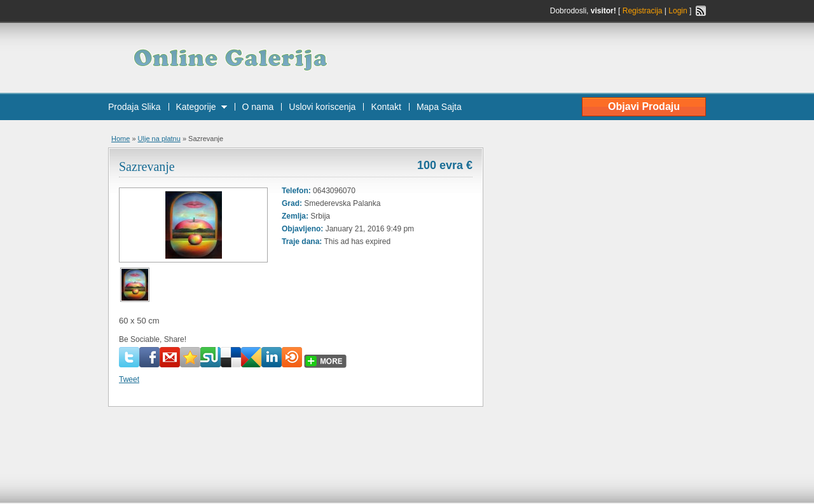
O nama (258, 107)
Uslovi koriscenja (322, 107)
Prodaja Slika (135, 107)
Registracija (643, 11)
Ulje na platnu (159, 139)
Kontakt (386, 107)
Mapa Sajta (439, 107)
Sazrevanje (147, 167)
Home (121, 139)
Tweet (129, 379)
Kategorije (196, 107)
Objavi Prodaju (644, 106)
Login (678, 11)
